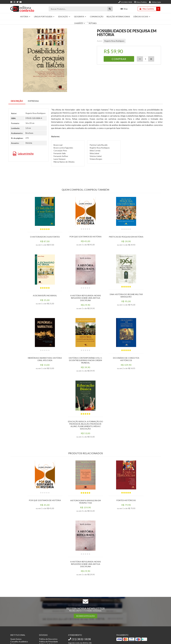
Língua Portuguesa (44, 17)
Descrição (17, 101)
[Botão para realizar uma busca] (110, 9)
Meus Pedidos (140, 2)
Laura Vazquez (60, 159)
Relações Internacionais (118, 17)
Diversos (80, 23)
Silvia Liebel (94, 153)
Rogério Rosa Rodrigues (100, 148)
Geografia (80, 17)
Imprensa (33, 101)
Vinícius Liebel (96, 156)
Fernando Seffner (61, 156)
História (25, 17)
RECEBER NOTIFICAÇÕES (85, 616)
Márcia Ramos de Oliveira (64, 162)
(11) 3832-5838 (125, 2)
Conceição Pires (60, 151)
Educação (64, 17)
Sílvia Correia (95, 151)
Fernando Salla (60, 153)
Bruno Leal (58, 145)
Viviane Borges (96, 159)
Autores (93, 23)
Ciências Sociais (142, 17)
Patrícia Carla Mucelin (99, 145)
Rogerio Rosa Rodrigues (114, 41)
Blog (124, 9)
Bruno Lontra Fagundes (63, 148)
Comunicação (97, 17)
